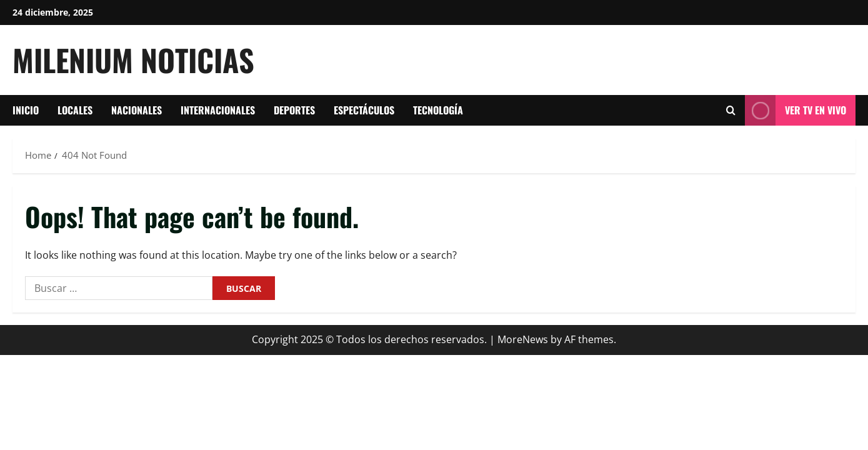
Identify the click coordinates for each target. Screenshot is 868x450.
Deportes (294, 110)
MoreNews (523, 339)
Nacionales (137, 110)
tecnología (438, 110)
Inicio (26, 110)
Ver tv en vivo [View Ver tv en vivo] (796, 110)
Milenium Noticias (133, 60)
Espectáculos (364, 110)
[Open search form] (731, 111)
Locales (75, 110)
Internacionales (218, 110)
